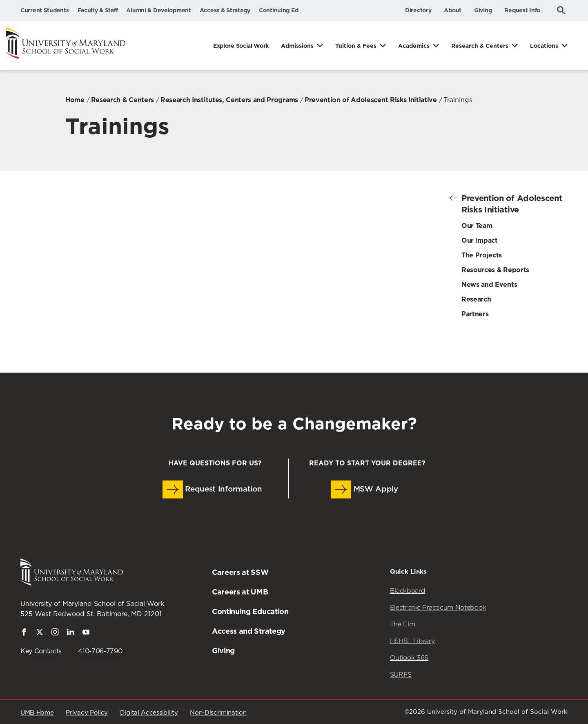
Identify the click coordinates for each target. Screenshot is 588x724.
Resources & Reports (495, 270)
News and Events (489, 285)
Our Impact (480, 240)
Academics (414, 46)
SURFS (401, 674)
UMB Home (37, 713)
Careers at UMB (240, 592)
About (453, 10)
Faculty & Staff (98, 10)
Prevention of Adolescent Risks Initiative (371, 100)
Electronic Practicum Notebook (438, 607)
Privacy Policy (87, 713)
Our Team (477, 226)
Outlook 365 (409, 658)
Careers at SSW (240, 572)
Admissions (297, 46)
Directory (418, 10)
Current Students (45, 10)
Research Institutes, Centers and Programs (229, 100)
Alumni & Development (158, 10)
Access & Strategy (225, 10)
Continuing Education (250, 611)
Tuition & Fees (356, 46)
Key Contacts (41, 651)
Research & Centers (480, 46)
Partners (475, 314)
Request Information (212, 489)
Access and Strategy (249, 631)
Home (75, 100)
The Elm (403, 624)
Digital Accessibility (149, 713)
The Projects (482, 255)
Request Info (522, 10)
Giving (483, 10)
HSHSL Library (412, 641)
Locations (544, 46)
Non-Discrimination (218, 713)
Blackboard (408, 591)
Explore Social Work (241, 46)
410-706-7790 (100, 651)
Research (476, 299)
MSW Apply (364, 489)
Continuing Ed (278, 10)
